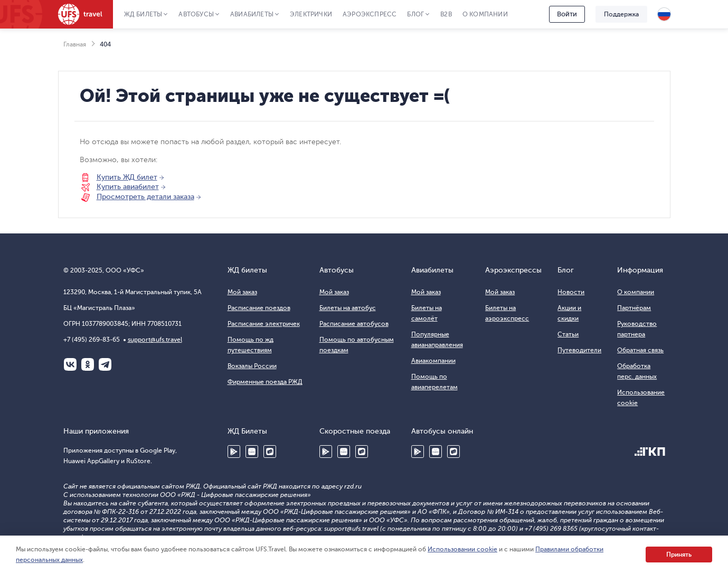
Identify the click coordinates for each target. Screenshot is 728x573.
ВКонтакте (70, 364)
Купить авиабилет (128, 187)
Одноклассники (88, 364)
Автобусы (196, 14)
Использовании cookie (462, 549)
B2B (446, 14)
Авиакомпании (433, 361)
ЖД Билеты (143, 14)
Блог (415, 14)
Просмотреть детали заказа (145, 197)
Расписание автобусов (354, 324)
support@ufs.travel (155, 340)
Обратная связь (640, 350)
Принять (679, 555)
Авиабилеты (252, 14)
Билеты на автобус (348, 308)
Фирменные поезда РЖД (265, 382)
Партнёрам (634, 308)
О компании (485, 14)
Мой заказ (242, 292)
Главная (75, 44)
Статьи (568, 334)
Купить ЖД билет (127, 177)
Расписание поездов (259, 308)
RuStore (270, 452)
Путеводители (579, 350)
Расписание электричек (264, 324)
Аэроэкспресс (370, 14)
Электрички (311, 14)
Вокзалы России (252, 366)
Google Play (234, 452)
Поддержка (621, 14)
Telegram (105, 364)
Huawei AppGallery (252, 452)
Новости (571, 292)
